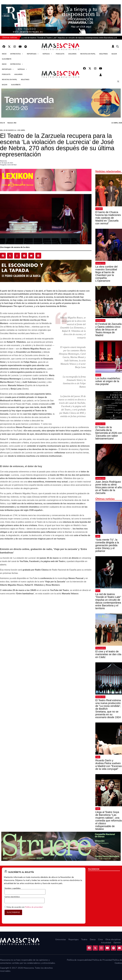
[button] (117, 47)
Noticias (47, 54)
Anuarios (72, 54)
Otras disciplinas (101, 648)
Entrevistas (17, 54)
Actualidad (99, 209)
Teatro (98, 536)
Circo (100, 940)
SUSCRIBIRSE (13, 912)
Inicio (4, 54)
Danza (98, 591)
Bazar (114, 54)
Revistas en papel (88, 54)
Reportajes (33, 54)
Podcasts (60, 54)
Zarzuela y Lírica (100, 263)
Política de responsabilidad (79, 960)
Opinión (98, 375)
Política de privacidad (34, 907)
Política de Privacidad (102, 960)
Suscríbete (7, 59)
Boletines (104, 54)
